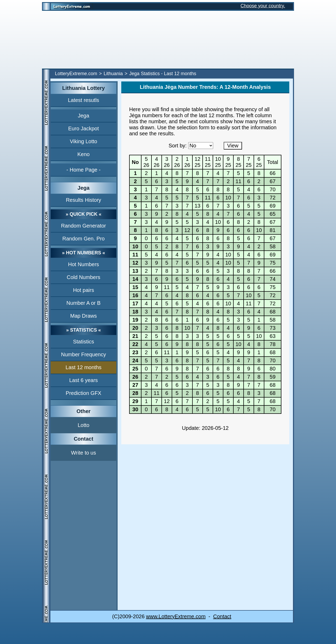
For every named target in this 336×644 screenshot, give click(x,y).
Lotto (83, 425)
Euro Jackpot (84, 128)
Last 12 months (84, 367)
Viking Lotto (83, 141)
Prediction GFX (83, 393)
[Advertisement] (168, 40)
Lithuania (113, 74)
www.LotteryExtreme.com (176, 616)
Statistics (83, 342)
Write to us (84, 453)
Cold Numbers (83, 277)
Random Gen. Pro (84, 239)
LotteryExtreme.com (76, 74)
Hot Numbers (83, 264)
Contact (222, 616)
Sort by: (178, 146)
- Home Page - (83, 170)
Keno (84, 154)
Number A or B (83, 303)
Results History (83, 200)
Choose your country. (263, 6)
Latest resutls (84, 100)
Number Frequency (84, 354)
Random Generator (84, 226)
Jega (83, 116)
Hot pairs (83, 290)
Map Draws (84, 316)
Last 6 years (84, 380)
